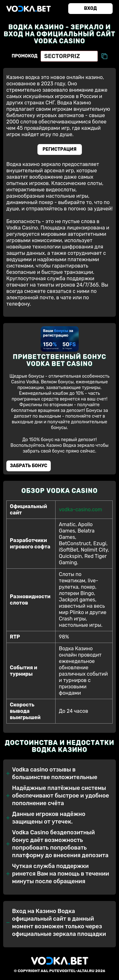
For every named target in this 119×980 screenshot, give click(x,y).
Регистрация (60, 149)
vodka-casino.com (80, 510)
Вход (90, 8)
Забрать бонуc (29, 466)
